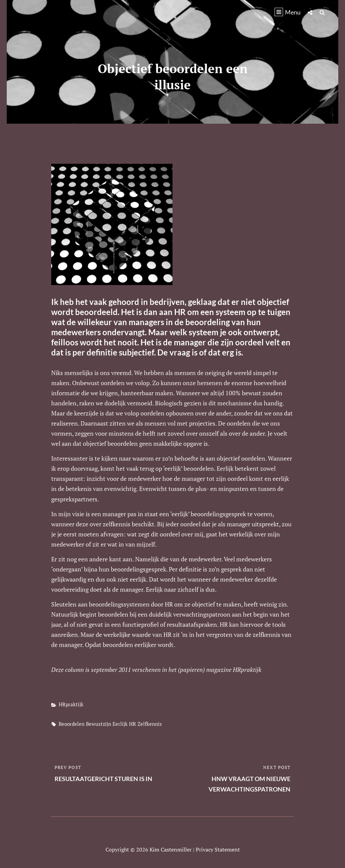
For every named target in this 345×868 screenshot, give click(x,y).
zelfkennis (150, 724)
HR (133, 724)
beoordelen (72, 724)
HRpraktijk (71, 704)
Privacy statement (218, 849)
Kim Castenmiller (171, 849)
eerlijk (120, 724)
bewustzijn (99, 724)
